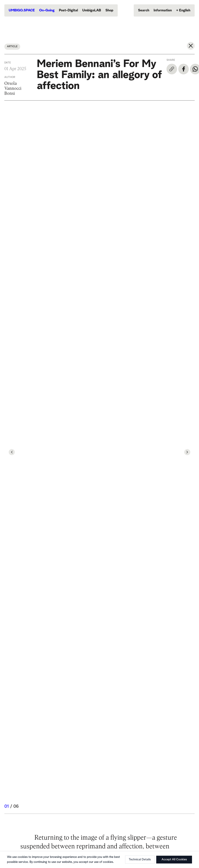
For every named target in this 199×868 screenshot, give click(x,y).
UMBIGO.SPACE (22, 10)
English (183, 10)
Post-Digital (68, 10)
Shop (109, 10)
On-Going (47, 10)
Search (144, 10)
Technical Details (140, 860)
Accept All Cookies (174, 860)
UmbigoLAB (92, 10)
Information (163, 10)
